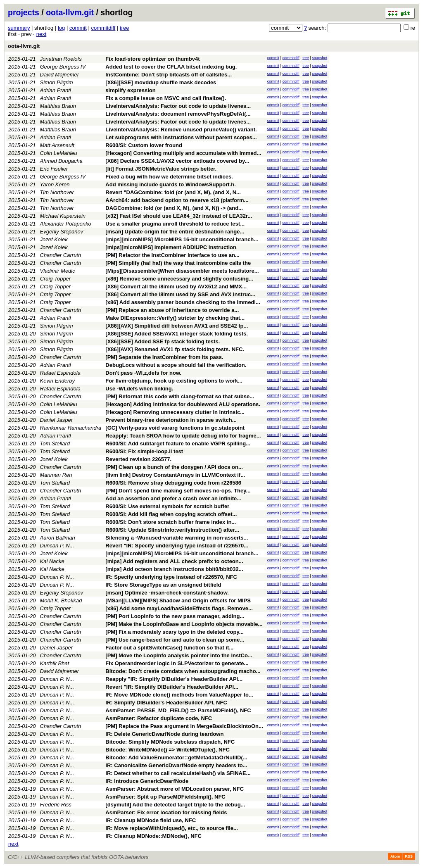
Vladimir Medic (58, 271)
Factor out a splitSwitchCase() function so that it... (169, 648)
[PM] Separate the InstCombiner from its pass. (164, 357)
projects (24, 12)
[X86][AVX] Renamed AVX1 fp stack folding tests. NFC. (175, 349)
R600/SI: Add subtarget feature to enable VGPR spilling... (178, 444)
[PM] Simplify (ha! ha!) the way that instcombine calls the (178, 263)
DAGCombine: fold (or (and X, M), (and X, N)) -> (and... (174, 208)
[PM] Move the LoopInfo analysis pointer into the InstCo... (179, 655)
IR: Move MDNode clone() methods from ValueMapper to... (179, 695)
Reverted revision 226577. (138, 459)
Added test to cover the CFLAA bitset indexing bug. (171, 67)
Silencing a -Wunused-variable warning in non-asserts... (177, 538)
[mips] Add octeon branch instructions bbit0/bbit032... (174, 569)
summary (19, 28)
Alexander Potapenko (66, 224)
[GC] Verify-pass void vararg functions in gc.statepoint (175, 428)
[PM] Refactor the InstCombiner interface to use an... (172, 255)
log (61, 28)
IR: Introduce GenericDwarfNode (147, 781)
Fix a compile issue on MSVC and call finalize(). (166, 98)
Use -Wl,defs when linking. (139, 389)
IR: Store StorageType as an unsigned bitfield (163, 585)
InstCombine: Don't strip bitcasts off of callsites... (169, 75)
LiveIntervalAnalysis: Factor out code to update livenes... (178, 106)
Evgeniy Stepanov (62, 232)
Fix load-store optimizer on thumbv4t (152, 59)
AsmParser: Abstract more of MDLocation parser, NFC (175, 789)
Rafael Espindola (60, 373)
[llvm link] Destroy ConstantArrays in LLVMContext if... (175, 475)
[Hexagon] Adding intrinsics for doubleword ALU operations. (183, 404)
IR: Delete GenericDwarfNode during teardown (164, 734)
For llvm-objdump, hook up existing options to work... (174, 381)
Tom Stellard (55, 444)
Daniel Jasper (57, 420)
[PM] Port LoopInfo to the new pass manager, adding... (175, 616)
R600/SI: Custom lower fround (144, 145)
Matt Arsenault (57, 145)
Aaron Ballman (58, 538)
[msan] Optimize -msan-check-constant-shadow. (167, 593)
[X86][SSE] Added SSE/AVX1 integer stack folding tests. (177, 334)
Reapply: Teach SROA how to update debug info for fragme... (183, 436)
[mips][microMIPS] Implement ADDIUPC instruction (171, 247)
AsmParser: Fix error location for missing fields (166, 812)
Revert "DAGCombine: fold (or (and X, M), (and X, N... (173, 192)
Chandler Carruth (61, 255)
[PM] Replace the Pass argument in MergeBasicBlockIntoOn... (184, 726)
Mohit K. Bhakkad (61, 600)
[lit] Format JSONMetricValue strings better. (161, 169)
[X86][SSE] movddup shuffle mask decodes (161, 82)
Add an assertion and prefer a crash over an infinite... (173, 498)
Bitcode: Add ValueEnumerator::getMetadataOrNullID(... (176, 757)
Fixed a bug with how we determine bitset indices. (169, 177)
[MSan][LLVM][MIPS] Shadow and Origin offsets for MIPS (178, 600)
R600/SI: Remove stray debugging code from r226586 (173, 483)
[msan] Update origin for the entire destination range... (175, 232)
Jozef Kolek (54, 239)
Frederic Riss (56, 805)
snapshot (320, 58)
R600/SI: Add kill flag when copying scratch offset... (171, 514)
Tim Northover (57, 192)
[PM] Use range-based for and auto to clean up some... (175, 640)
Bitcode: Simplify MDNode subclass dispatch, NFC (170, 742)
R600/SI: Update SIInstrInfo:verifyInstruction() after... (172, 530)
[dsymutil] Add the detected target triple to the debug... (175, 805)
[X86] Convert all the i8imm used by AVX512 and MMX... (176, 287)
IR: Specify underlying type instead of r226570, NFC (171, 577)
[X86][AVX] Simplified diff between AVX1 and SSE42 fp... (177, 326)
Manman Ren (56, 475)
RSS (409, 856)
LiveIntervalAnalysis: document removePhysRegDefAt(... (178, 114)
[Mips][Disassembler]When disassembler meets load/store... (182, 271)
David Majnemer (60, 75)
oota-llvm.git (70, 12)
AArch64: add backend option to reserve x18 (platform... (177, 200)
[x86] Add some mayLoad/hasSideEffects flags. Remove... (179, 608)
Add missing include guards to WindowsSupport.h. (171, 184)
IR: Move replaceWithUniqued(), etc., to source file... (172, 828)
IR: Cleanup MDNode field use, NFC (151, 820)
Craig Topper (56, 279)
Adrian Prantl (56, 90)
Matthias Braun (58, 106)
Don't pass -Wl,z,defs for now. (143, 373)
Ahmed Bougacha (61, 161)
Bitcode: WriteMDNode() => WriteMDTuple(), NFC (167, 750)
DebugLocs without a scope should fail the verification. (176, 365)
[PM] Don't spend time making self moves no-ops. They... (178, 491)
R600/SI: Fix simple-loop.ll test (144, 451)
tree (124, 28)
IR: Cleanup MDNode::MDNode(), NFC (153, 836)
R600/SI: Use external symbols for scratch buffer (167, 506)
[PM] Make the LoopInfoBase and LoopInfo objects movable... (184, 624)
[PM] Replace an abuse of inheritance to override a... (172, 310)
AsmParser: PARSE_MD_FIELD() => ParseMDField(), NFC (178, 710)
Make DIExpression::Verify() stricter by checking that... (175, 318)
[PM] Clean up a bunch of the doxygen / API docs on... (174, 467)
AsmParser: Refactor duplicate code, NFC (159, 718)
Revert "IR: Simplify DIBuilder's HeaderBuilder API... (172, 687)
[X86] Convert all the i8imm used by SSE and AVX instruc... (180, 294)
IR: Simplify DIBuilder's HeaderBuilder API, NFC (166, 703)
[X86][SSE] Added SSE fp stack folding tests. (163, 341)
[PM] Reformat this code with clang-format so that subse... (180, 396)
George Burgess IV (63, 67)
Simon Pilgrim (57, 82)
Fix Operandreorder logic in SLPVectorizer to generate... (177, 663)
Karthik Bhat (55, 663)
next (42, 34)
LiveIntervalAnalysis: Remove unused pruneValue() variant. (181, 130)
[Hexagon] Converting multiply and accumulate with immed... (183, 153)
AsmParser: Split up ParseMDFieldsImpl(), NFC (165, 797)
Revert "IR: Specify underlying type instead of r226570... (177, 546)
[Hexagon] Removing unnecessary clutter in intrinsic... (175, 412)
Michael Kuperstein (63, 216)
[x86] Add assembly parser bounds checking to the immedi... (183, 302)
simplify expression (130, 90)
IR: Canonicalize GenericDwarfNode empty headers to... (176, 765)
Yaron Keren (55, 184)
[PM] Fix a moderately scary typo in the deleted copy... (174, 632)
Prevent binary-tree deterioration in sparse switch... (171, 420)
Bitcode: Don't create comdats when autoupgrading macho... (183, 671)
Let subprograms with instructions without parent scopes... (181, 137)
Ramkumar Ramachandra (71, 428)
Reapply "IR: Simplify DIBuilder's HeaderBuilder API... (174, 679)
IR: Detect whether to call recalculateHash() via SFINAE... (178, 773)
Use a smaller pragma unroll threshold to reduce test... (175, 224)
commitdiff (103, 28)
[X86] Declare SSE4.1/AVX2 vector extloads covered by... (177, 161)
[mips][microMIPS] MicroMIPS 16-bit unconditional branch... (182, 239)
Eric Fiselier (54, 169)
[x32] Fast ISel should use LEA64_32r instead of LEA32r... (179, 216)
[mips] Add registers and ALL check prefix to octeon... (174, 561)
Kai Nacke (52, 561)
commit (78, 28)
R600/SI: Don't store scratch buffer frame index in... (171, 522)
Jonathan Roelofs (61, 59)
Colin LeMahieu (59, 153)
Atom (395, 856)
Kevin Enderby (58, 381)
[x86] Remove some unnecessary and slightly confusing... (179, 279)
